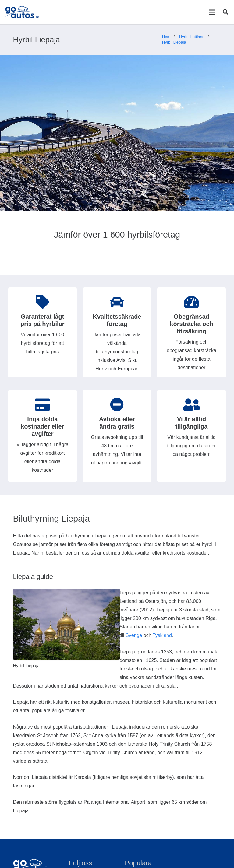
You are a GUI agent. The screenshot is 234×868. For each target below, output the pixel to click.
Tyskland (162, 635)
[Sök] (225, 12)
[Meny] (212, 12)
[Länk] (23, 12)
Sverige (134, 635)
